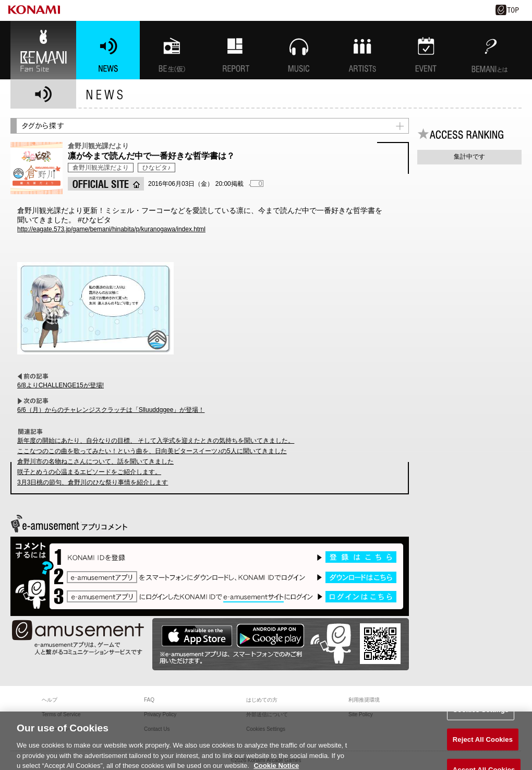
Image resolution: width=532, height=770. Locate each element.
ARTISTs (362, 50)
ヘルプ (50, 700)
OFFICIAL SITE (106, 184)
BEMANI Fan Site (43, 50)
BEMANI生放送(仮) (172, 50)
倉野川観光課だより (101, 168)
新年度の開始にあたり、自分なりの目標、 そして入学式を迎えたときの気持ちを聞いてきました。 (156, 441)
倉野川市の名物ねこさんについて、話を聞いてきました (95, 461)
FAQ (149, 700)
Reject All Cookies (483, 743)
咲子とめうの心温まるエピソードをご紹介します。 (89, 472)
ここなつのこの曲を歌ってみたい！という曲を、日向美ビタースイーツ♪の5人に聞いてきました (152, 451)
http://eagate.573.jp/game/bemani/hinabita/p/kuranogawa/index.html (111, 229)
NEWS (108, 50)
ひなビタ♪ (156, 168)
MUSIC (299, 50)
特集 (235, 50)
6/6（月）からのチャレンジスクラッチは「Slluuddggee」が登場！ (111, 410)
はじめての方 (262, 700)
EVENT (426, 50)
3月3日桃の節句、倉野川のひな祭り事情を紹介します (93, 482)
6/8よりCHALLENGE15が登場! (61, 385)
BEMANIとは (490, 50)
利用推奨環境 (364, 700)
